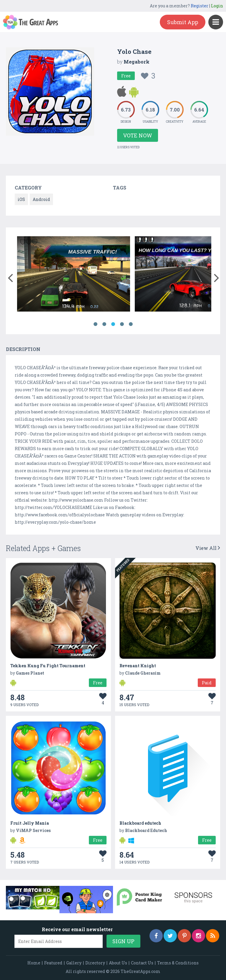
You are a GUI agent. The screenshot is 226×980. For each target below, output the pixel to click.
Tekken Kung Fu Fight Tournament (48, 666)
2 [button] (104, 324)
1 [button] (95, 324)
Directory (95, 963)
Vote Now (138, 135)
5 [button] (131, 324)
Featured (53, 963)
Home (34, 963)
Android (41, 199)
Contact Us (142, 963)
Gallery (74, 963)
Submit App (183, 22)
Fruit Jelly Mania (30, 823)
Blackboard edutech (140, 823)
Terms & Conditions (178, 963)
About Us (118, 963)
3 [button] (113, 324)
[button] (10, 277)
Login (217, 6)
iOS (21, 199)
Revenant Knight (138, 666)
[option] (74, 275)
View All (208, 548)
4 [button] (122, 324)
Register (200, 6)
